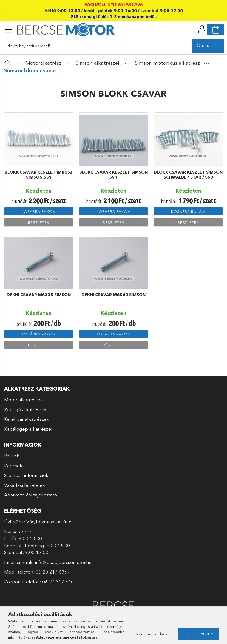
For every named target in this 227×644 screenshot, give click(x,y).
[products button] (8, 30)
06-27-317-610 (58, 582)
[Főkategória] (8, 63)
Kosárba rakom (39, 211)
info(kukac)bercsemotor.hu (63, 562)
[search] (208, 46)
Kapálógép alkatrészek (29, 429)
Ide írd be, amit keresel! (28, 46)
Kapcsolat (15, 466)
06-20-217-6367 (53, 572)
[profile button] (202, 29)
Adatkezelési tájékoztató (31, 495)
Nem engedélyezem (155, 634)
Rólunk (12, 456)
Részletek (39, 222)
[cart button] (216, 30)
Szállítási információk (26, 475)
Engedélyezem (198, 634)
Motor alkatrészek (23, 399)
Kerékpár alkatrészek (27, 419)
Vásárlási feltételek (25, 485)
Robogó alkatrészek (25, 409)
